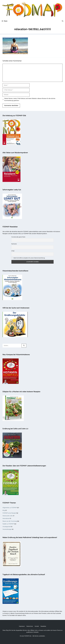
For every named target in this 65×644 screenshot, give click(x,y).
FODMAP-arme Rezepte (9, 513)
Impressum (22, 626)
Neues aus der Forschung (10, 521)
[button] (63, 21)
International (6, 518)
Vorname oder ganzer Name (18, 237)
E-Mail (13, 251)
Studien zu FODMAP (8, 524)
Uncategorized (7, 527)
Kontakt (37, 626)
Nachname (14, 244)
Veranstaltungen (7, 529)
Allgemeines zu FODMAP (10, 508)
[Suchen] (24, 346)
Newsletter (43, 626)
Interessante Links (8, 516)
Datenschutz (30, 626)
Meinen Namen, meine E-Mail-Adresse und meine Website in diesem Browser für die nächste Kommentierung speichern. (30, 100)
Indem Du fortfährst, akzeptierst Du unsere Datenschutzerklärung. (28, 258)
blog (4, 510)
